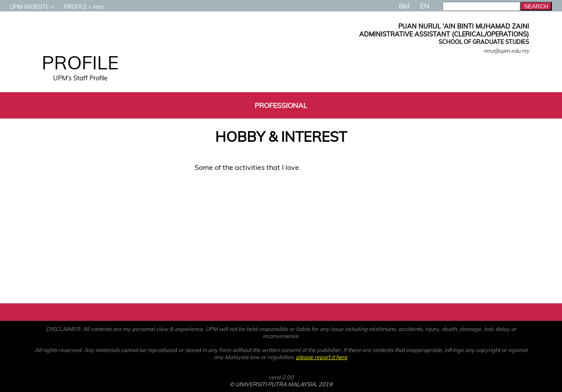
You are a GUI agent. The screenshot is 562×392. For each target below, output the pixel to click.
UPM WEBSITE (25, 7)
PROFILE (71, 7)
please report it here (322, 357)
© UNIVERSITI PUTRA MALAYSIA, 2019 (281, 384)
